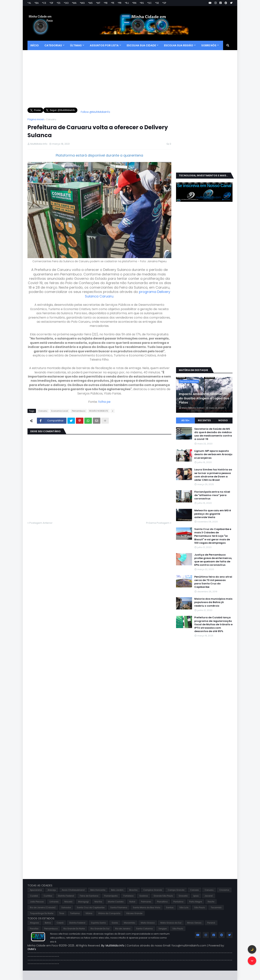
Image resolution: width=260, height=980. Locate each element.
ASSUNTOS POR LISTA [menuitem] (104, 45)
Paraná (211, 923)
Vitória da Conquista (109, 913)
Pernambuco (79, 411)
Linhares (54, 902)
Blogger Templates (76, 975)
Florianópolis (111, 896)
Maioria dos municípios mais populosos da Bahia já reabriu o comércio (213, 602)
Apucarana (36, 890)
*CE (44, 3)
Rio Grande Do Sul (100, 929)
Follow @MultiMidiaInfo (95, 112)
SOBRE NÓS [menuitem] (209, 45)
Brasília (133, 890)
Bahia (48, 923)
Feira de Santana (89, 896)
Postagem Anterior (41, 523)
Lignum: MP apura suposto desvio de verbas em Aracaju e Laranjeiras (213, 454)
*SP (164, 3)
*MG (82, 3)
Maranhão (129, 923)
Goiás (115, 923)
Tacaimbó (216, 907)
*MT (98, 3)
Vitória (89, 913)
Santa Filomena (119, 907)
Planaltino (162, 902)
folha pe (104, 402)
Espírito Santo (98, 923)
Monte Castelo (116, 902)
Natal (132, 902)
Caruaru (51, 119)
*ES (59, 3)
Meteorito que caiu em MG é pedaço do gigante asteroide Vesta (213, 514)
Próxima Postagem (158, 523)
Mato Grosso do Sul (171, 923)
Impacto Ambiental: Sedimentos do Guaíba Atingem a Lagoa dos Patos (204, 398)
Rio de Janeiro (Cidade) (43, 907)
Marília (98, 902)
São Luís (184, 907)
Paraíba (34, 929)
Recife (211, 902)
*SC (149, 3)
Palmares (146, 902)
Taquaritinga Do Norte (42, 913)
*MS (90, 3)
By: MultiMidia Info (113, 946)
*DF (51, 3)
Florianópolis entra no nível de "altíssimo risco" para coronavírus (212, 495)
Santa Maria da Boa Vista (147, 907)
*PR (120, 3)
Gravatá (183, 896)
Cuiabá (34, 896)
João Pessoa (37, 902)
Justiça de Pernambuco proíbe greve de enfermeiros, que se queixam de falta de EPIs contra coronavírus (213, 560)
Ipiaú (196, 896)
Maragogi (83, 902)
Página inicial (36, 119)
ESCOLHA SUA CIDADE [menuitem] (141, 45)
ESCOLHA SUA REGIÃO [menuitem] (179, 45)
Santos (170, 907)
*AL (29, 3)
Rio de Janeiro (123, 929)
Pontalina (178, 902)
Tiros (62, 913)
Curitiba (48, 896)
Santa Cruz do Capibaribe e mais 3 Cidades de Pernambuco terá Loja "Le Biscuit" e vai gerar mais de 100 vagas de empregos (213, 536)
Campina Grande (153, 890)
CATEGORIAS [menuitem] (53, 45)
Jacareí (209, 896)
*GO (66, 3)
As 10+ (185, 420)
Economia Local (60, 411)
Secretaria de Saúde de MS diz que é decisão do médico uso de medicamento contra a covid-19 (213, 434)
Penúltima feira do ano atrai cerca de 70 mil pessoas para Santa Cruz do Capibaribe (213, 582)
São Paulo (200, 907)
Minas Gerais (194, 923)
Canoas (194, 890)
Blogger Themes (52, 975)
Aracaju (52, 890)
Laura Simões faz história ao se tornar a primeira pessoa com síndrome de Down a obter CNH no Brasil (213, 475)
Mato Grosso (148, 923)
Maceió (68, 902)
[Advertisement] (99, 81)
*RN (134, 3)
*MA (74, 3)
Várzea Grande (134, 913)
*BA (37, 3)
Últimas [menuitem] (76, 45)
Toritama (75, 913)
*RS (142, 3)
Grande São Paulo (163, 896)
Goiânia (144, 896)
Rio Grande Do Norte (74, 929)
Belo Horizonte (98, 890)
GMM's (32, 949)
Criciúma (224, 890)
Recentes (204, 420)
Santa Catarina (144, 929)
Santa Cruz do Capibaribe (91, 907)
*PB (106, 3)
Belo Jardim (117, 890)
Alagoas (34, 923)
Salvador (66, 907)
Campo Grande (176, 890)
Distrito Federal (66, 896)
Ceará (60, 923)
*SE (157, 3)
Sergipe (163, 929)
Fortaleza (128, 896)
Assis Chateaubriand (73, 890)
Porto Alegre (196, 902)
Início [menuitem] (35, 45)
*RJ (127, 3)
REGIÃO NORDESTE (99, 411)
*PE (113, 3)
